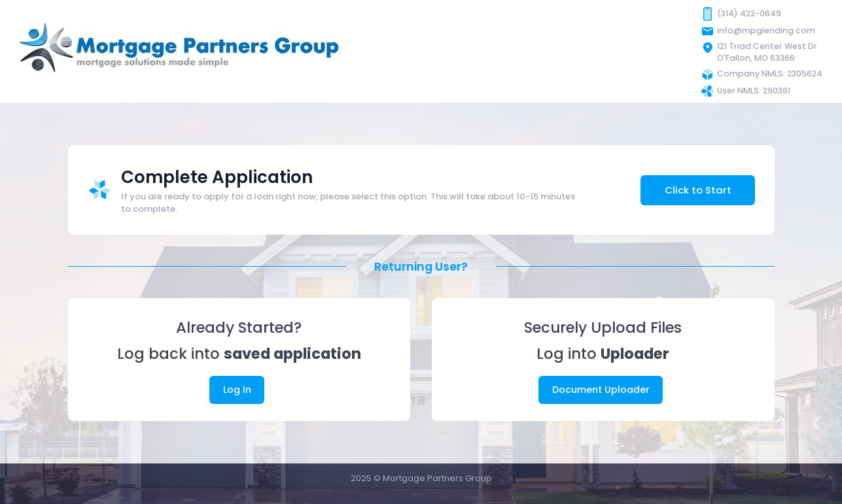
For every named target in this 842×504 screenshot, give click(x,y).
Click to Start (698, 190)
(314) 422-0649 (749, 13)
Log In (237, 390)
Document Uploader (601, 390)
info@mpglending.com (766, 30)
